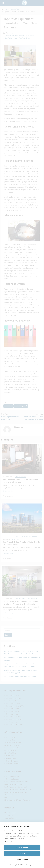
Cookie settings (22, 859)
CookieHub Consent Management (25, 865)
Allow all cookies (22, 847)
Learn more (8, 841)
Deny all (22, 853)
